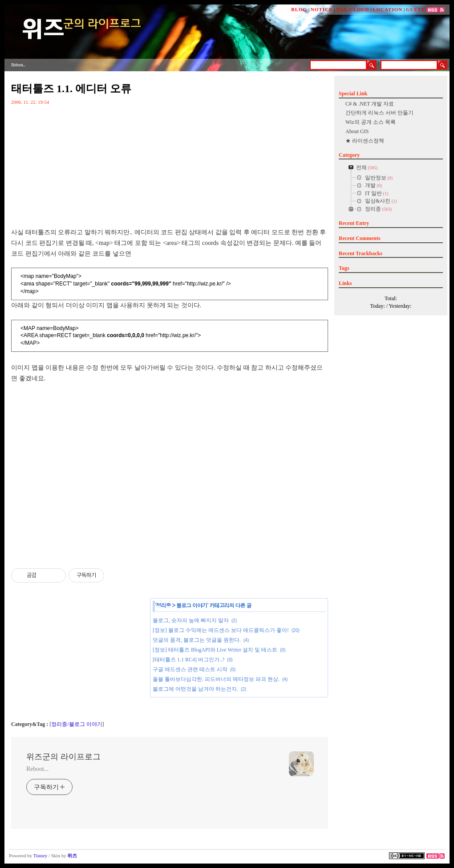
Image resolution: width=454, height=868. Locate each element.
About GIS (357, 131)
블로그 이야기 (192, 605)
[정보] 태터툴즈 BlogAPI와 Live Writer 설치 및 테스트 (215, 650)
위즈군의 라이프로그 (63, 757)
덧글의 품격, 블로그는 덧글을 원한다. (197, 640)
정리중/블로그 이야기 (77, 724)
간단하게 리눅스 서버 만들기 (379, 113)
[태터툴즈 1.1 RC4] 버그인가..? (188, 660)
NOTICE (322, 9)
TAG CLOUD (353, 9)
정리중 (164, 605)
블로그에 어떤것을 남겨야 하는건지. (195, 689)
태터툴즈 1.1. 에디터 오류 (71, 89)
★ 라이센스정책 (365, 141)
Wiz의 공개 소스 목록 (371, 122)
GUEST (415, 9)
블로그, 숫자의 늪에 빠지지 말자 (191, 620)
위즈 (72, 856)
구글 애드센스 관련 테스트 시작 (190, 669)
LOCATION (387, 9)
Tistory (40, 856)
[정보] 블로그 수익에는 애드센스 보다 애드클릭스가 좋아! (221, 630)
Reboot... (37, 769)
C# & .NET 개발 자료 (370, 104)
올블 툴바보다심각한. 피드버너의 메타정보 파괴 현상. (216, 679)
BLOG (299, 9)
